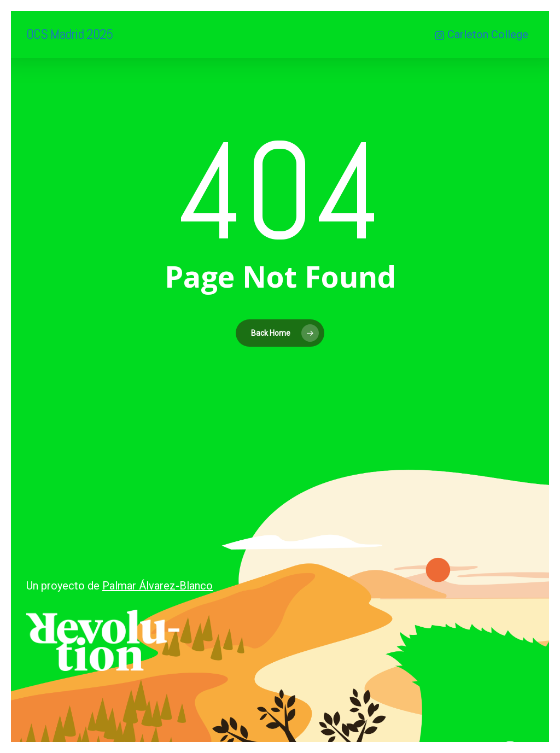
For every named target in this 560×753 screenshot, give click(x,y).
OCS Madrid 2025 (69, 34)
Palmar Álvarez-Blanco (157, 586)
